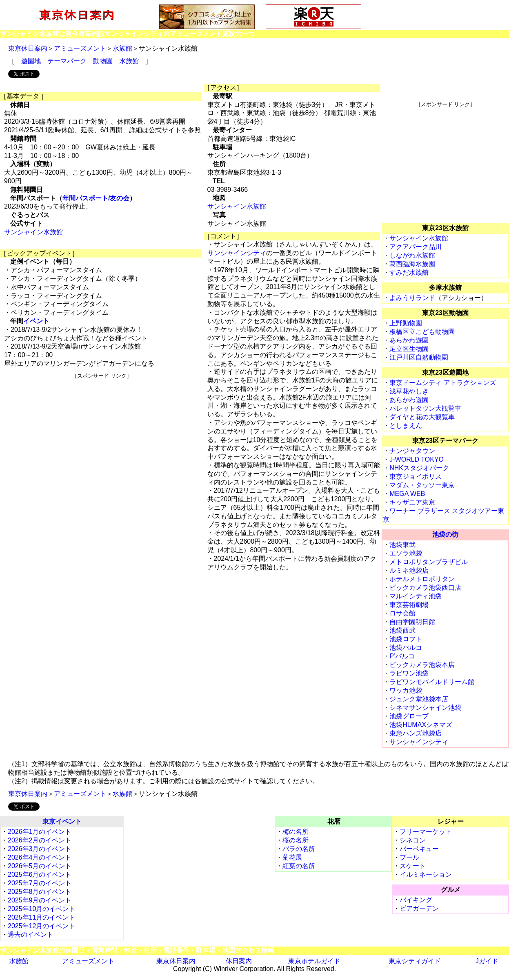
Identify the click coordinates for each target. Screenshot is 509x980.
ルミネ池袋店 (409, 570)
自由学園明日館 (412, 622)
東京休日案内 (28, 48)
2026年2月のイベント (40, 840)
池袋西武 (402, 630)
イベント (36, 321)
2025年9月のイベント (40, 900)
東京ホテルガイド (314, 961)
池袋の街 (445, 534)
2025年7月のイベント (40, 883)
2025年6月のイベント (40, 874)
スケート (413, 866)
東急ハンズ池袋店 (416, 733)
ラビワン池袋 (409, 673)
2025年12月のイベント (41, 926)
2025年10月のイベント (41, 909)
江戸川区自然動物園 (419, 357)
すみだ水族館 (409, 272)
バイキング (416, 900)
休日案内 (239, 961)
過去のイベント (31, 934)
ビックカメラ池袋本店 (422, 665)
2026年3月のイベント (40, 849)
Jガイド (487, 961)
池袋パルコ (406, 648)
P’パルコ (402, 656)
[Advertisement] (102, 437)
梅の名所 (296, 832)
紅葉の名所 (299, 866)
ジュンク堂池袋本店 (419, 699)
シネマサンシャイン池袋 (425, 708)
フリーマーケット (426, 832)
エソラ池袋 (406, 553)
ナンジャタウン (412, 451)
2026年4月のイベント (40, 857)
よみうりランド (412, 298)
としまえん (406, 426)
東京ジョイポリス (416, 477)
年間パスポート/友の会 (96, 198)
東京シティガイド (415, 961)
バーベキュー (419, 849)
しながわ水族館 (412, 255)
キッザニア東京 (412, 502)
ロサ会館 (402, 613)
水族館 (122, 48)
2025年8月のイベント (40, 892)
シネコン (413, 840)
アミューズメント (80, 48)
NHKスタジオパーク (419, 468)
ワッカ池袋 (406, 690)
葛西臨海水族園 (412, 264)
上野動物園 (406, 323)
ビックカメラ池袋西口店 (425, 588)
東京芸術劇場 (409, 605)
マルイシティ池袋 (416, 596)
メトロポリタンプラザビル (429, 562)
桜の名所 (296, 840)
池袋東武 (402, 545)
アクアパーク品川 (416, 247)
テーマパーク (67, 61)
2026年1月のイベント (40, 832)
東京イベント (62, 821)
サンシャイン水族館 (33, 232)
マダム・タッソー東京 (422, 485)
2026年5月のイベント (40, 866)
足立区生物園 (409, 349)
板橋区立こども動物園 (422, 332)
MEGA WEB (407, 494)
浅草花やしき (409, 391)
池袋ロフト (406, 639)
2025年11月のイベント (41, 917)
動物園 (103, 61)
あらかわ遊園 (409, 340)
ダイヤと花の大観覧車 (422, 417)
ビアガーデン (419, 908)
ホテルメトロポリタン (422, 579)
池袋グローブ (409, 716)
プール (409, 857)
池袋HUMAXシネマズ (421, 725)
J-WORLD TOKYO (417, 459)
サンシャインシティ (237, 253)
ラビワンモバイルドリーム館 (432, 682)
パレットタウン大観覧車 (425, 408)
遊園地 (31, 61)
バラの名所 (299, 849)
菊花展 (292, 857)
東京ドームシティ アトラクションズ (442, 383)
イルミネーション (426, 874)
